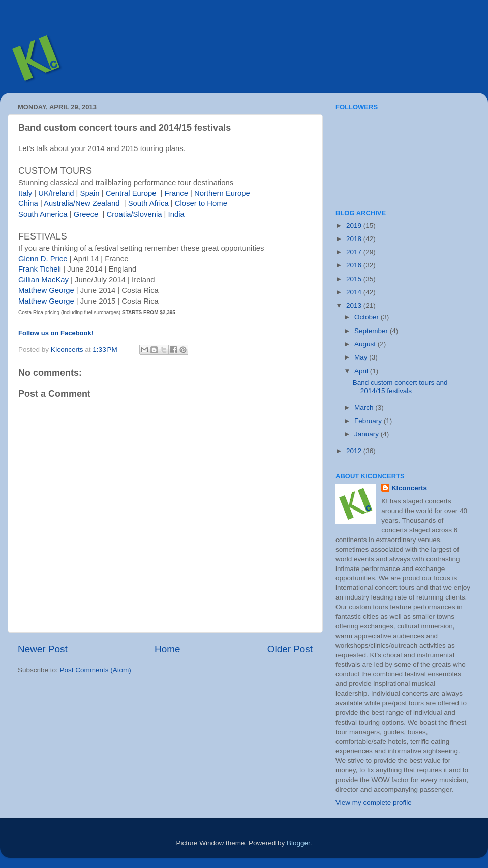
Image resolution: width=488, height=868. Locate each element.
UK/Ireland (56, 193)
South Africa (148, 203)
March (365, 408)
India (176, 214)
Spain (90, 193)
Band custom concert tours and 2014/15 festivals (400, 387)
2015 (355, 279)
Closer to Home (201, 203)
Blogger (298, 843)
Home (167, 649)
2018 (355, 239)
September (372, 331)
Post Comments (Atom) (96, 670)
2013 (355, 305)
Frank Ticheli (40, 269)
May (362, 357)
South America (43, 214)
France (176, 193)
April (362, 371)
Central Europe (131, 193)
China (28, 203)
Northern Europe (222, 193)
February (369, 421)
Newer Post (43, 649)
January (368, 434)
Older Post (290, 649)
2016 (355, 265)
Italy (25, 193)
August (366, 344)
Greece (86, 214)
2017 (355, 252)
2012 (355, 451)
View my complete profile (374, 803)
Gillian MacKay (43, 280)
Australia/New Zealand (82, 203)
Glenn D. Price (43, 259)
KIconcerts (409, 488)
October (368, 317)
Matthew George (46, 290)
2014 (355, 292)
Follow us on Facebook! (56, 333)
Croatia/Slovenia (134, 214)
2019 (355, 226)
